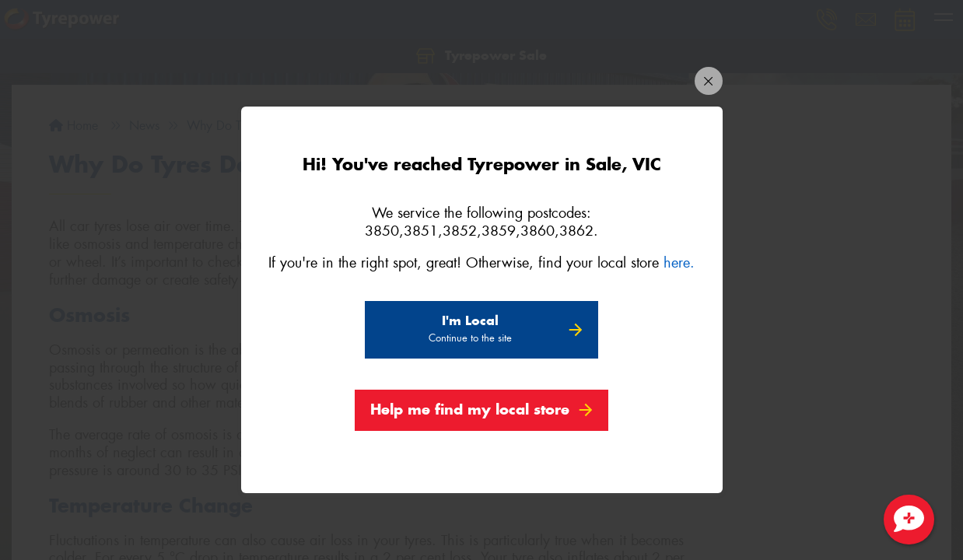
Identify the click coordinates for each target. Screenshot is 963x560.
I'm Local (470, 331)
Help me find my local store (470, 412)
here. (679, 265)
